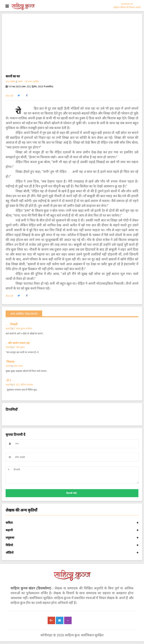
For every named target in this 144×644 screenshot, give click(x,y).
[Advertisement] (72, 46)
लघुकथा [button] (72, 538)
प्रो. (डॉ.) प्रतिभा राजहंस (23, 385)
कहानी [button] (72, 530)
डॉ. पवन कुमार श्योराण (23, 329)
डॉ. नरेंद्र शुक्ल (19, 347)
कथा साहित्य (11, 82)
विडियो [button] (72, 545)
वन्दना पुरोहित (32, 82)
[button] (19, 96)
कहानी (20, 82)
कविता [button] (72, 523)
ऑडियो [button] (72, 553)
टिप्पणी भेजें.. (72, 493)
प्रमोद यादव (18, 366)
